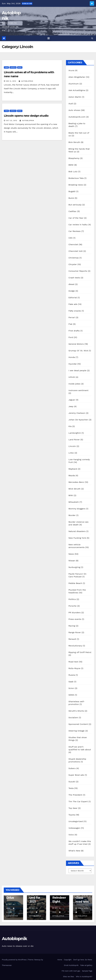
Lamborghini (75, 433)
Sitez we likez (69, 977)
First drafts (74, 331)
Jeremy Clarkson (77, 413)
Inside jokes (74, 384)
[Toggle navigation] (49, 38)
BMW (71, 165)
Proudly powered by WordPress (14, 960)
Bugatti (72, 191)
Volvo (71, 835)
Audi (71, 104)
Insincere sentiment (78, 390)
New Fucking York (77, 538)
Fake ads (73, 304)
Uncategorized (76, 821)
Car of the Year (76, 218)
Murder (72, 515)
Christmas (74, 258)
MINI (71, 495)
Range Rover (75, 632)
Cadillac (72, 211)
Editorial (73, 298)
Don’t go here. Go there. (83, 960)
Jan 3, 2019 (83, 908)
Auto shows (74, 110)
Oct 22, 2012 (12, 121)
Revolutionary (75, 646)
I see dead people (77, 370)
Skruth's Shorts (76, 711)
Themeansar (7, 965)
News (20, 67)
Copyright (68, 960)
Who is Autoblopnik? (84, 977)
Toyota (72, 815)
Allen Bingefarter (77, 77)
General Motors (76, 344)
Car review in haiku (78, 225)
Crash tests (74, 278)
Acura (71, 70)
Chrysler (73, 264)
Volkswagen (74, 828)
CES (70, 238)
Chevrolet (73, 244)
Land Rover (74, 440)
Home (60, 960)
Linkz (71, 453)
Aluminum (74, 84)
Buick (71, 198)
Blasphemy (74, 158)
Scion (71, 688)
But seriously (75, 205)
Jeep (71, 406)
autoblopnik (26, 81)
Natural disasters (77, 531)
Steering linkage (76, 731)
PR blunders (75, 613)
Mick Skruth (74, 489)
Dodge (72, 291)
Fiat (70, 324)
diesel (71, 284)
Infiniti (72, 377)
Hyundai (73, 364)
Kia (70, 426)
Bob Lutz (73, 172)
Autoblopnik (14, 939)
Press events (75, 619)
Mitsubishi (74, 502)
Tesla (71, 788)
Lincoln (13, 67)
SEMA (71, 695)
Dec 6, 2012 (11, 81)
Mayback (73, 469)
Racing (72, 626)
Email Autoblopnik (71, 965)
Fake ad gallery (86, 965)
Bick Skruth (74, 142)
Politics (72, 599)
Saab (71, 682)
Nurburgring (74, 567)
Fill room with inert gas (71, 971)
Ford (6, 67)
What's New (74, 851)
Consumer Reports (78, 271)
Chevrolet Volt (76, 251)
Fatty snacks (75, 311)
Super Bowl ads (76, 775)
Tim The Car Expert (78, 801)
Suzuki (72, 782)
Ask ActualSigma (77, 90)
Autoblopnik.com (77, 117)
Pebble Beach (75, 583)
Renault (72, 639)
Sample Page (87, 971)
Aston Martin (75, 97)
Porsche (72, 606)
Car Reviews (74, 231)
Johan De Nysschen (78, 420)
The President (75, 795)
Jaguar (72, 400)
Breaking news (76, 185)
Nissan (72, 561)
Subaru (72, 768)
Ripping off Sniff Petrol (80, 652)
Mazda (72, 475)
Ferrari (72, 317)
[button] (92, 38)
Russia (72, 675)
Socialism (73, 718)
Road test (73, 662)
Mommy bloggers (77, 509)
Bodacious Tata (76, 178)
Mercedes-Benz (76, 482)
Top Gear (73, 808)
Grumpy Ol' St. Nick (78, 351)
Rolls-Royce (74, 668)
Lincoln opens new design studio (26, 116)
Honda (72, 357)
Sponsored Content (78, 724)
